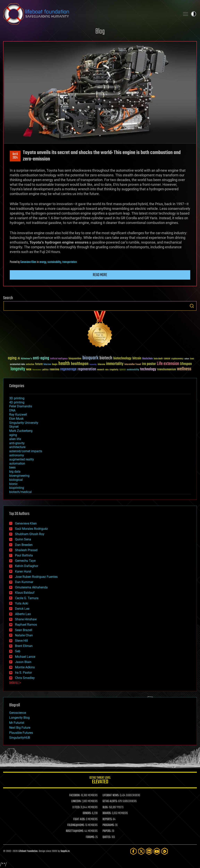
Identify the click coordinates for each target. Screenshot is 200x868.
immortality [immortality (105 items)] (115, 364)
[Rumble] (165, 851)
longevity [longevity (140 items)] (18, 369)
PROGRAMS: (108, 825)
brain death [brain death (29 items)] (158, 359)
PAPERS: (107, 831)
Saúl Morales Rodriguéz (31, 529)
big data (15, 472)
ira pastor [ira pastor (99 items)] (149, 364)
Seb (18, 651)
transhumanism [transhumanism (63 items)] (167, 369)
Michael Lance (25, 657)
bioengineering (19, 476)
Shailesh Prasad (26, 550)
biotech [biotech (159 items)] (106, 358)
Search (192, 306)
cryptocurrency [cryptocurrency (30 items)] (177, 359)
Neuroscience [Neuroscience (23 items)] (37, 370)
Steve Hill (21, 641)
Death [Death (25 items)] (192, 359)
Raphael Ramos (26, 625)
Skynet (14, 427)
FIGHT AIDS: (79, 819)
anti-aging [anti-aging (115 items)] (41, 358)
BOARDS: (107, 813)
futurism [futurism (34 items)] (47, 365)
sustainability (54, 262)
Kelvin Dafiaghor (27, 566)
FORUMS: (90, 837)
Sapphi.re (65, 851)
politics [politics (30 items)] (46, 370)
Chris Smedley (25, 678)
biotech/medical (20, 492)
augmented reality (22, 459)
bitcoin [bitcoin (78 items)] (137, 358)
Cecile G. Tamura (27, 598)
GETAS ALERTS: (110, 801)
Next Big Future (20, 728)
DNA (12, 410)
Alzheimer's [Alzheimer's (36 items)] (26, 359)
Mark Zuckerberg (21, 431)
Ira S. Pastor (23, 673)
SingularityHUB (20, 738)
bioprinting (17, 488)
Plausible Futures (21, 733)
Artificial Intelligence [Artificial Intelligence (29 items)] (59, 359)
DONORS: (87, 813)
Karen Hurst (23, 571)
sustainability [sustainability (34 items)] (133, 370)
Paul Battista (24, 555)
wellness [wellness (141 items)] (184, 369)
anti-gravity (17, 443)
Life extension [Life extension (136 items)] (168, 364)
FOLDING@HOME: (76, 825)
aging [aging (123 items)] (12, 358)
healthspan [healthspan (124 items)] (80, 364)
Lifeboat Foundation (28, 851)
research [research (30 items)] (101, 370)
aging (13, 435)
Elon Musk (16, 419)
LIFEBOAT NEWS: (111, 796)
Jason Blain (23, 662)
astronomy (17, 455)
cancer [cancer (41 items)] (167, 359)
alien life (15, 439)
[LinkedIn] (149, 851)
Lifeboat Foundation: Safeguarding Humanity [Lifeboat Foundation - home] (90, 14)
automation (17, 463)
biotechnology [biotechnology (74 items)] (122, 358)
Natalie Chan (24, 635)
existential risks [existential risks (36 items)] (17, 365)
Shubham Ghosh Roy (30, 534)
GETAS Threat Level (100, 781)
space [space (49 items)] (123, 369)
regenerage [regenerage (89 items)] (68, 369)
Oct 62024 (15, 156)
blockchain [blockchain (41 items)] (147, 359)
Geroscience (18, 713)
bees (12, 467)
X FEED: (76, 807)
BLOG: (105, 807)
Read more (100, 275)
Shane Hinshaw (26, 619)
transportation (70, 262)
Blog (100, 32)
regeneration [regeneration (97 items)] (87, 369)
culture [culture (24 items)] (187, 359)
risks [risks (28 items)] (107, 370)
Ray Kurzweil (18, 415)
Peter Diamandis (21, 406)
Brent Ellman (24, 646)
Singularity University (24, 423)
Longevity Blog (19, 718)
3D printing (17, 398)
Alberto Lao (23, 614)
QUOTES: (107, 837)
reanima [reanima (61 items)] (54, 369)
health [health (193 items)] (64, 364)
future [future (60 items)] (39, 364)
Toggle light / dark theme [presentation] (194, 14)
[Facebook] (133, 851)
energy (43, 262)
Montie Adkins (25, 667)
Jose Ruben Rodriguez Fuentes (36, 577)
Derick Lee (22, 609)
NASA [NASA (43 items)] (29, 370)
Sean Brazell (24, 630)
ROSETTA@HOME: (75, 831)
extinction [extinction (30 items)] (30, 365)
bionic (13, 484)
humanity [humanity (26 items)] (93, 365)
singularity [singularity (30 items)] (114, 370)
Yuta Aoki (22, 603)
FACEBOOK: (75, 796)
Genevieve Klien (28, 262)
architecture (17, 447)
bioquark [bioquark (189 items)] (90, 358)
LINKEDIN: (76, 801)
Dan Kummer (24, 582)
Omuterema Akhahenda (31, 587)
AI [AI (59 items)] (19, 359)
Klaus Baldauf (25, 593)
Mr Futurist (17, 723)
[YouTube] (157, 851)
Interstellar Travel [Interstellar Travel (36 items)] (133, 365)
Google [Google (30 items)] (55, 365)
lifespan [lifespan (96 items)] (186, 364)
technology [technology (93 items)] (148, 369)
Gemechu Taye (25, 561)
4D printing (17, 402)
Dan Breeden (24, 545)
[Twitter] (141, 851)
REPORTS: (107, 819)
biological (16, 480)
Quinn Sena (23, 539)
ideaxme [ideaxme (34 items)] (101, 365)
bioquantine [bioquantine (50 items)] (75, 358)
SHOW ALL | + (15, 683)
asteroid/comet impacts (26, 451)
